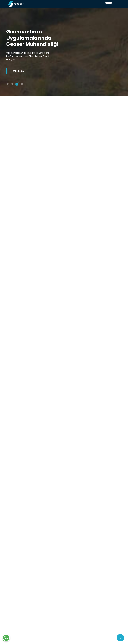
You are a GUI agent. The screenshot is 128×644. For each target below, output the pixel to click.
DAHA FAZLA (18, 71)
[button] (9, 82)
